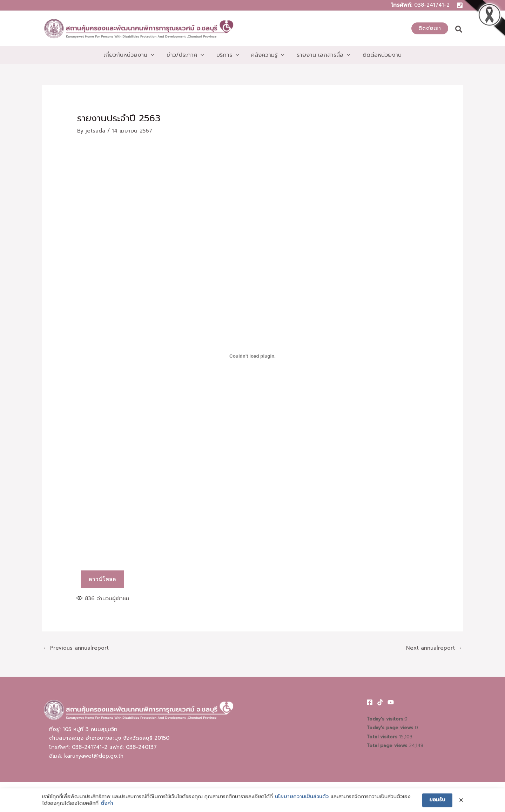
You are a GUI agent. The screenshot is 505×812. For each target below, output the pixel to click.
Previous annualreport (76, 648)
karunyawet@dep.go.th (94, 756)
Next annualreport (434, 648)
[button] (430, 28)
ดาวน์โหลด (102, 579)
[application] (154, 55)
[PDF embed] (252, 356)
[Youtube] (391, 702)
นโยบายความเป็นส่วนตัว (302, 808)
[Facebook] (370, 702)
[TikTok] (380, 702)
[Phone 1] (460, 5)
